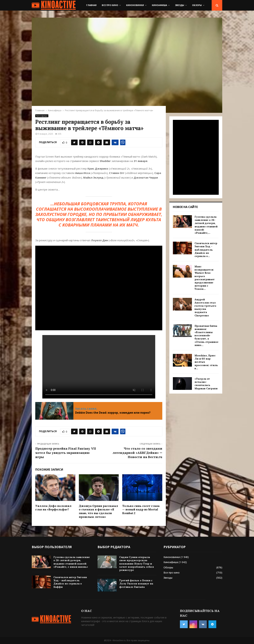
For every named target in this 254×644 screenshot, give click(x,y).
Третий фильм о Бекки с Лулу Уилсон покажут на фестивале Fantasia (136, 584)
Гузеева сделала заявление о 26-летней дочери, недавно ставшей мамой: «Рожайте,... (206, 225)
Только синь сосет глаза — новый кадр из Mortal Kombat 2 (141, 510)
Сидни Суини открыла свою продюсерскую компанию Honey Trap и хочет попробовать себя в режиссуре (137, 564)
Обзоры (197, 5)
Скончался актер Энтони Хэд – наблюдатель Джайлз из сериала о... (206, 250)
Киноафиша (159, 5)
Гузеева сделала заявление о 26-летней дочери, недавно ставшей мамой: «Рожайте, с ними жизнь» (72, 562)
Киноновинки (135, 5)
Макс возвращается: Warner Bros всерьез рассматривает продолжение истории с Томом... (205, 278)
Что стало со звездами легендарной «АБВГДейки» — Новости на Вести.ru (137, 453)
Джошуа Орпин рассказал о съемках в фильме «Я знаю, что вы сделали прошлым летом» (98, 511)
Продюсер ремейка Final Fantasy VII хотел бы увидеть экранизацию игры (66, 453)
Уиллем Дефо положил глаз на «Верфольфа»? (53, 508)
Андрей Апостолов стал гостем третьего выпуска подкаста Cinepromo (205, 307)
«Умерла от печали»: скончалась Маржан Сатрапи (206, 384)
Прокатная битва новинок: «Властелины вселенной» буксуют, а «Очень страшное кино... (206, 335)
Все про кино (110, 5)
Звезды (180, 5)
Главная (91, 5)
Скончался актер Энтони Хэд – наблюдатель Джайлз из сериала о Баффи (70, 582)
